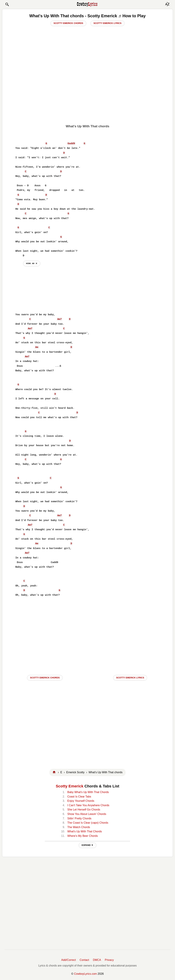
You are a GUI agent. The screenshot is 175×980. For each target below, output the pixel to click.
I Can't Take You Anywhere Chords (88, 805)
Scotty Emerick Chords (68, 23)
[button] (7, 4)
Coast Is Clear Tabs (79, 797)
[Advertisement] (87, 96)
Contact (84, 960)
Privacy (109, 960)
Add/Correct (68, 960)
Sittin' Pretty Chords (79, 818)
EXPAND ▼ (88, 845)
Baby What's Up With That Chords (88, 792)
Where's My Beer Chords (83, 836)
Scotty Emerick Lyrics (107, 23)
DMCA (97, 960)
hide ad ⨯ (32, 263)
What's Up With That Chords (85, 831)
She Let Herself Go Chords (84, 810)
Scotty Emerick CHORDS (45, 678)
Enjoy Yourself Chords (81, 801)
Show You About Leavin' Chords (87, 814)
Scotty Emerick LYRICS (130, 678)
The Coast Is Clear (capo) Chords (88, 823)
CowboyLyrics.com (85, 974)
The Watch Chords (79, 827)
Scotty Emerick (70, 786)
